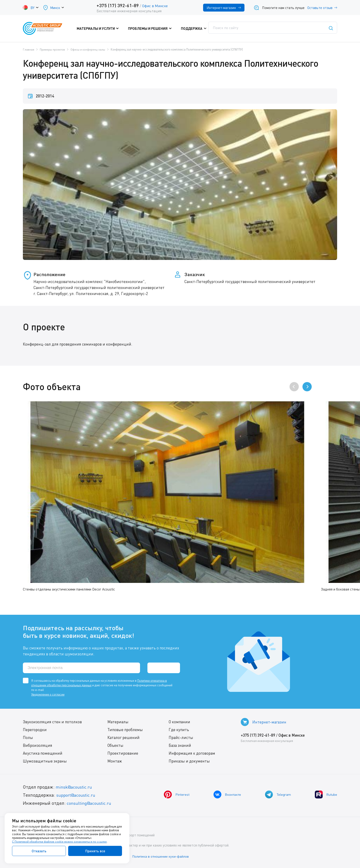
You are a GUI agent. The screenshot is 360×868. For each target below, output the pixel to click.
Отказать (39, 851)
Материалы (118, 722)
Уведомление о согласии (48, 695)
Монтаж (115, 761)
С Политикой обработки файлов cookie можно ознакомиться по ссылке (59, 842)
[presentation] (294, 387)
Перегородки (35, 730)
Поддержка (194, 28)
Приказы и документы (189, 761)
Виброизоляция (38, 746)
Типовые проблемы (125, 730)
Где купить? (226, 28)
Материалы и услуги (103, 28)
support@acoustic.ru (77, 795)
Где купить (179, 730)
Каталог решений (124, 738)
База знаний (180, 746)
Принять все (95, 851)
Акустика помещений (43, 753)
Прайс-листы (181, 738)
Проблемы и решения (152, 28)
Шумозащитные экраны (45, 761)
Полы (28, 738)
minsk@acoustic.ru (75, 787)
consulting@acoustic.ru (91, 803)
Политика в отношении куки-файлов (164, 856)
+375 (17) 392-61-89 (117, 5)
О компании (179, 722)
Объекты (115, 746)
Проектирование (123, 753)
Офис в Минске (155, 6)
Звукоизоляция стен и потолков (52, 722)
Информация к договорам (192, 753)
